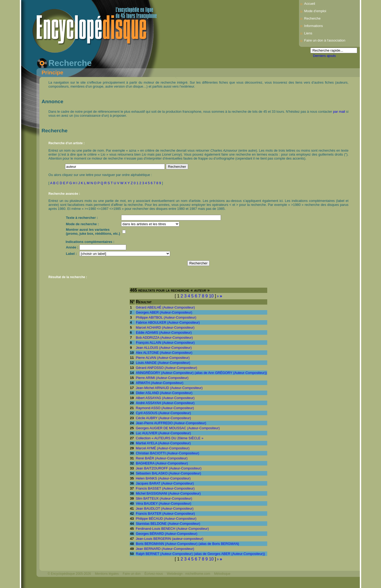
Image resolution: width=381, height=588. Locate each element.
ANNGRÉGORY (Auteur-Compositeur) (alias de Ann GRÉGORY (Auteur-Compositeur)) (201, 373)
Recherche (312, 18)
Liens (308, 33)
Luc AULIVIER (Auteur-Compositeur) (163, 433)
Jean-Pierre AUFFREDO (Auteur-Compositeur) (171, 423)
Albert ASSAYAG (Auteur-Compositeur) (165, 398)
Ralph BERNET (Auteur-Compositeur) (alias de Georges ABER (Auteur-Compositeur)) (200, 554)
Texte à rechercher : (82, 218)
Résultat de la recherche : (68, 277)
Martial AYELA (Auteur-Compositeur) (163, 443)
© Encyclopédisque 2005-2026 (69, 574)
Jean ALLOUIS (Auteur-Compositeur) (164, 348)
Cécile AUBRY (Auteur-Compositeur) (163, 418)
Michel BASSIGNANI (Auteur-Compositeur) (168, 493)
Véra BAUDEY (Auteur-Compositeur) (164, 503)
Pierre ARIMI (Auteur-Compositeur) (162, 378)
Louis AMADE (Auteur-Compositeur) (163, 363)
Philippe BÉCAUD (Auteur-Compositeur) (166, 519)
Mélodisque (222, 574)
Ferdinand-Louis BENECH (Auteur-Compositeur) (172, 529)
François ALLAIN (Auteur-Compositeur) (165, 343)
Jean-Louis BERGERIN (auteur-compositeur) (169, 539)
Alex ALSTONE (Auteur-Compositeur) (164, 353)
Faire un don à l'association (325, 40)
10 (211, 296)
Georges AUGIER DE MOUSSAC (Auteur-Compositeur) (178, 428)
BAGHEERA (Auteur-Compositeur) (162, 463)
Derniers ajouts (324, 56)
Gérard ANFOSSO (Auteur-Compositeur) (166, 368)
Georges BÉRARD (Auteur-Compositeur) (167, 534)
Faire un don (132, 574)
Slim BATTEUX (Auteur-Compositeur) (164, 498)
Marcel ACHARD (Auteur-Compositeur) (165, 327)
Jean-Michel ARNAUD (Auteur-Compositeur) (169, 388)
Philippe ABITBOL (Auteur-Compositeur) (166, 317)
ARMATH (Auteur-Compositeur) (160, 383)
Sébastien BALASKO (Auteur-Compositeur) (168, 473)
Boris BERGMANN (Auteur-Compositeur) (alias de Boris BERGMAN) (187, 544)
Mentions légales (107, 574)
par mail (339, 112)
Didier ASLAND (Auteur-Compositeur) (164, 393)
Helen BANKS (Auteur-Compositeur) (163, 478)
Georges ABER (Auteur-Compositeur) (164, 312)
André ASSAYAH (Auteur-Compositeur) (165, 403)
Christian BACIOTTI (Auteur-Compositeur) (167, 453)
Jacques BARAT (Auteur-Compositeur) (165, 483)
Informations (314, 26)
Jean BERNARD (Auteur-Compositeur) (165, 549)
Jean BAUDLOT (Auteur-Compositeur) (165, 508)
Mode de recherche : (82, 224)
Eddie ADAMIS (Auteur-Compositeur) (164, 333)
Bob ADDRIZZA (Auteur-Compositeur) (164, 338)
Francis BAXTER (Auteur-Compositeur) (165, 514)
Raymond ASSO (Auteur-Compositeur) (165, 408)
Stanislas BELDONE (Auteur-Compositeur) (168, 524)
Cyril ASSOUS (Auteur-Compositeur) (163, 413)
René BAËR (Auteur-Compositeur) (162, 458)
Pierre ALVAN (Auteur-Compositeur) (163, 358)
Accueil (310, 4)
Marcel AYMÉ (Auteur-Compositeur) (163, 448)
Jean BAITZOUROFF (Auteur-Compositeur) (169, 468)
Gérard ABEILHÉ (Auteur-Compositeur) (165, 307)
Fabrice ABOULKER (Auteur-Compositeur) (168, 322)
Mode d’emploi (315, 11)
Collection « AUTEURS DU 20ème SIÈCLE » (169, 438)
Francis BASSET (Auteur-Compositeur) (165, 488)
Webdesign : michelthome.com (188, 574)
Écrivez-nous (154, 574)
